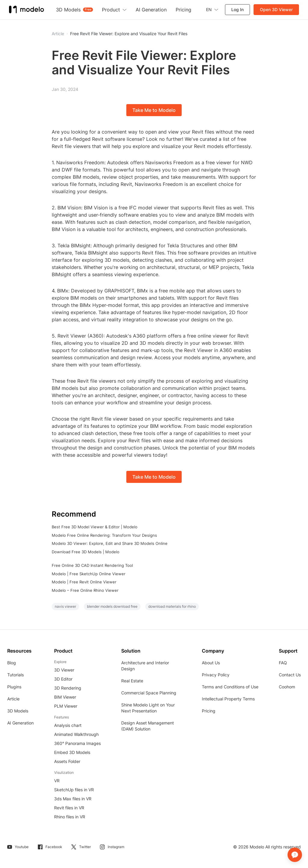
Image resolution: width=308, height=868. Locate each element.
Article (13, 699)
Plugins (14, 687)
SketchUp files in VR (74, 790)
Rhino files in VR (70, 817)
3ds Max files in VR (73, 799)
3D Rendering (68, 688)
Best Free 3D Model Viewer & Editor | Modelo (95, 527)
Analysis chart (68, 725)
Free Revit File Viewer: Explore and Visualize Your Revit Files (129, 34)
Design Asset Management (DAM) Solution (148, 726)
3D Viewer (64, 670)
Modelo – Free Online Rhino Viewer (85, 590)
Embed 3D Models (72, 752)
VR (57, 781)
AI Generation (20, 723)
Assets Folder (67, 761)
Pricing (209, 711)
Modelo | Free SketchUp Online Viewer (89, 574)
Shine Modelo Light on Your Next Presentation (148, 708)
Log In (237, 9)
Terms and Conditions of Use (230, 687)
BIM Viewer (65, 697)
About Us (211, 663)
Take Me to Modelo (154, 110)
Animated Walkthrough (76, 734)
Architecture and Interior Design (145, 666)
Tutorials (15, 675)
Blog (12, 663)
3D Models (18, 711)
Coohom (287, 687)
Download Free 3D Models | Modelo (86, 552)
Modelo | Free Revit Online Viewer (84, 582)
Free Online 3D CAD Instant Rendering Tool (92, 565)
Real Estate (132, 681)
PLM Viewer (66, 706)
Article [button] (58, 34)
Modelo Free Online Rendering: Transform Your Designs (104, 535)
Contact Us (290, 675)
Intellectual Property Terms (228, 699)
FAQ (283, 663)
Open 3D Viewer (276, 9)
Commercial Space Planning (149, 693)
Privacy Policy (216, 675)
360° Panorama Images (77, 743)
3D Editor (63, 679)
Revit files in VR (69, 808)
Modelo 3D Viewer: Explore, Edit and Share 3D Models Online (110, 543)
